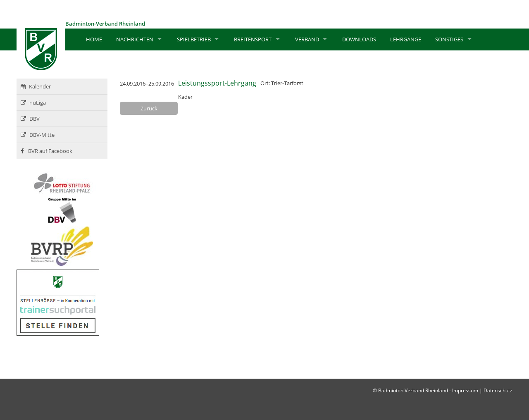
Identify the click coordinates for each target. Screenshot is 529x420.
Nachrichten (135, 39)
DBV (30, 119)
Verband (307, 39)
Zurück (149, 108)
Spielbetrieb (194, 39)
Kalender (36, 86)
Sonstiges (449, 39)
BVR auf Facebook (46, 151)
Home (94, 39)
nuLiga (33, 103)
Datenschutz (498, 390)
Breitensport (253, 39)
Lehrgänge (406, 39)
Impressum (465, 390)
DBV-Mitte (38, 135)
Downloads (359, 39)
